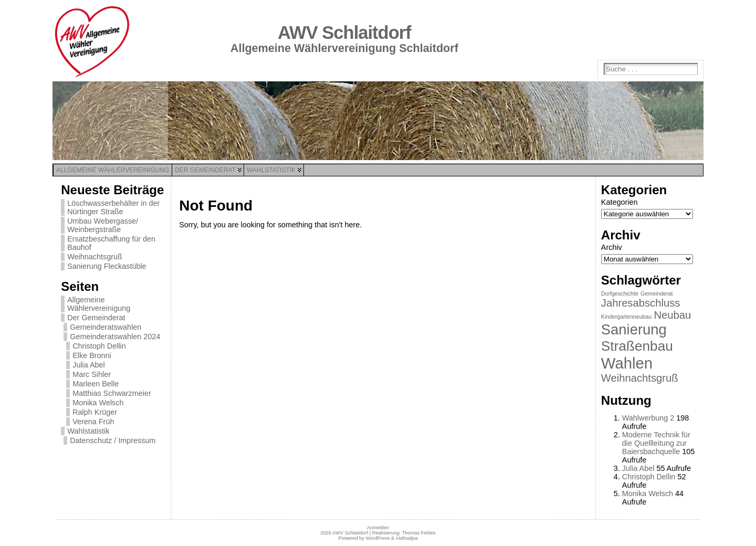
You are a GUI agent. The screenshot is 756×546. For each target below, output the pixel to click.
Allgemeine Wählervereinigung (99, 304)
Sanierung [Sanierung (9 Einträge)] (634, 329)
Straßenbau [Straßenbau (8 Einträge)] (637, 346)
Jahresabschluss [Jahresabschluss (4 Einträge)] (641, 303)
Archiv (612, 247)
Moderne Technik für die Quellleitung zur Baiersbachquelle (656, 443)
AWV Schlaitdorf (344, 33)
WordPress (377, 538)
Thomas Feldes (418, 533)
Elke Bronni (92, 355)
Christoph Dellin (99, 346)
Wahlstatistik (88, 431)
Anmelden (378, 528)
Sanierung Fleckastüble (107, 266)
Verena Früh (93, 422)
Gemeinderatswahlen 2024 (115, 337)
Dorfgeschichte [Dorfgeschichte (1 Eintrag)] (620, 293)
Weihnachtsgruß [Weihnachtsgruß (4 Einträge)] (640, 378)
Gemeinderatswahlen (106, 327)
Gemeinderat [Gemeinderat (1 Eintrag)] (657, 293)
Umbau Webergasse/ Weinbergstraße (103, 225)
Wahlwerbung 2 (648, 418)
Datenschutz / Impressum (113, 440)
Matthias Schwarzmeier (112, 393)
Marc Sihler (92, 374)
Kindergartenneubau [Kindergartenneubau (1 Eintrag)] (627, 317)
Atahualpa (406, 538)
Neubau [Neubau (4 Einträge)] (672, 315)
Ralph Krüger (95, 412)
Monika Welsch (98, 403)
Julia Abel (89, 365)
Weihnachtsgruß (95, 257)
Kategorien (619, 202)
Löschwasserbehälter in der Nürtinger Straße (113, 207)
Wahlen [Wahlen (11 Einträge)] (627, 363)
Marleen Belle (96, 384)
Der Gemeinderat (96, 318)
